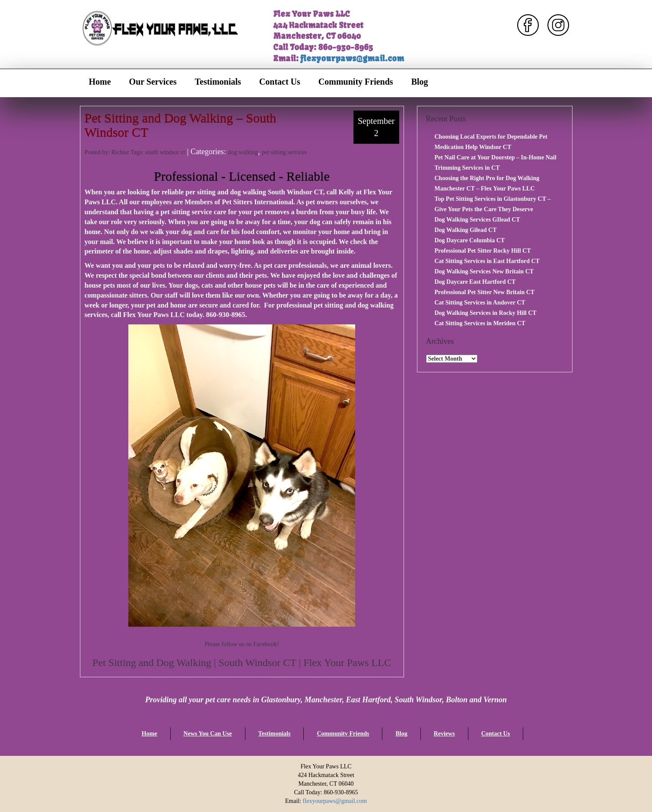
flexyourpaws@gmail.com (352, 59)
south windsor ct (165, 152)
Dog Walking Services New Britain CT (484, 271)
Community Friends (356, 82)
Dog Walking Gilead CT (466, 230)
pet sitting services (284, 152)
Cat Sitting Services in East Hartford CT (487, 261)
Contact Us (280, 82)
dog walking (243, 152)
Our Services (153, 82)
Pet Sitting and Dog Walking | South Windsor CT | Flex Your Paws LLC (242, 663)
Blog (420, 82)
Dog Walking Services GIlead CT (477, 220)
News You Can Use (208, 734)
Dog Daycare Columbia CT (470, 240)
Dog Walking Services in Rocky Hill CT (486, 313)
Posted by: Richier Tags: (115, 152)
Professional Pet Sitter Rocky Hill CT (483, 251)
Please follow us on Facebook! (242, 644)
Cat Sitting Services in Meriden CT (480, 323)
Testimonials (218, 82)
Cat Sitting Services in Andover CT (480, 303)
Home (100, 82)
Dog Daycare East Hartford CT (475, 282)
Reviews (444, 734)
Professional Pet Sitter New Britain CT (485, 292)
